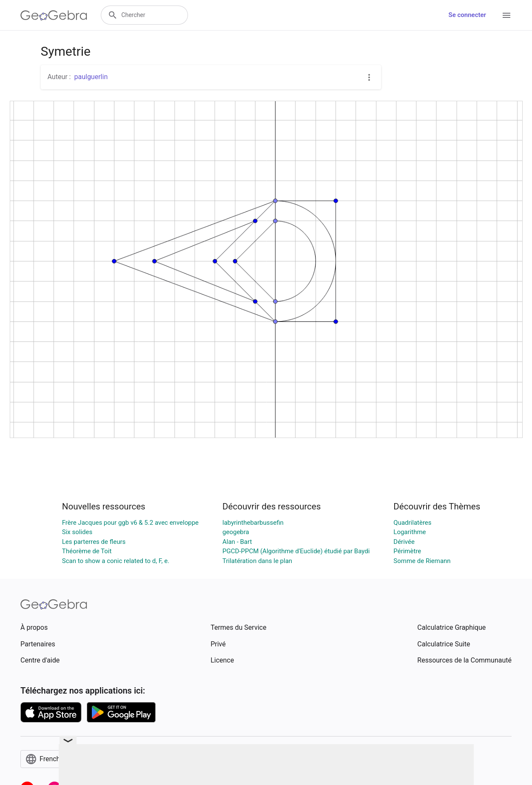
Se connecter (467, 15)
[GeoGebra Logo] (54, 15)
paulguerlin (91, 77)
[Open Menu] (506, 15)
